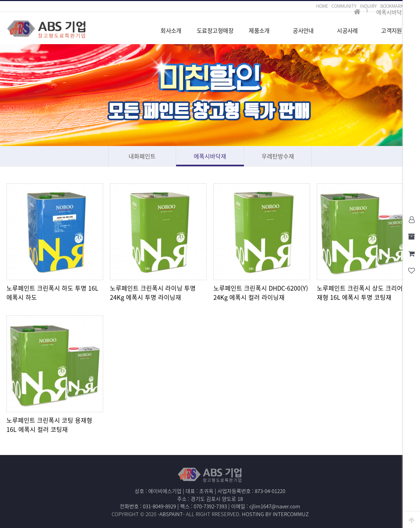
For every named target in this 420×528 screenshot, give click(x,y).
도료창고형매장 (215, 30)
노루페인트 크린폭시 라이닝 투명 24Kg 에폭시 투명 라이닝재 (153, 293)
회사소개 (171, 30)
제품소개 (259, 30)
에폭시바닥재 (210, 156)
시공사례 (347, 30)
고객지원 (392, 30)
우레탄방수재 (278, 156)
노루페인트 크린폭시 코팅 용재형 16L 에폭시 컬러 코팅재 (49, 425)
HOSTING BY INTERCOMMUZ (275, 514)
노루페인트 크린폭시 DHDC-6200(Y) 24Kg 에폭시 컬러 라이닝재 (261, 293)
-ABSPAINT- (171, 514)
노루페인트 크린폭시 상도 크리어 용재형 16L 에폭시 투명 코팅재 (364, 293)
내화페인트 (142, 156)
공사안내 (303, 30)
